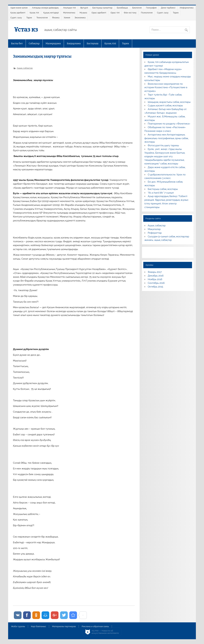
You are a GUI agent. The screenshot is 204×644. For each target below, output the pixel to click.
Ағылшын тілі (69, 8)
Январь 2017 (155, 272)
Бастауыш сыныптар (102, 8)
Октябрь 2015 (155, 287)
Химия (67, 18)
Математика (69, 13)
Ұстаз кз (26, 29)
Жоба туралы (18, 626)
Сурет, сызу (163, 13)
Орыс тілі (115, 13)
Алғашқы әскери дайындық (45, 8)
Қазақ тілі (34, 13)
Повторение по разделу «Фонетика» (169, 124)
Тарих (176, 13)
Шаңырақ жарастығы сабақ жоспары (169, 102)
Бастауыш (93, 43)
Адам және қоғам (19, 8)
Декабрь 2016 (156, 276)
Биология (137, 8)
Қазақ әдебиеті (18, 13)
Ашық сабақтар (25, 68)
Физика (56, 18)
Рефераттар (155, 233)
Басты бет (17, 43)
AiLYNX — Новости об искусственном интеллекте (105, 632)
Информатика (187, 8)
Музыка (83, 13)
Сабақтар (34, 43)
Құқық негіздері (51, 13)
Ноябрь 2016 (155, 279)
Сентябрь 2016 (156, 283)
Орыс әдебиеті (99, 13)
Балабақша (122, 8)
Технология (42, 18)
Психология (147, 13)
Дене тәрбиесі (168, 8)
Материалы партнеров (64, 626)
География (151, 8)
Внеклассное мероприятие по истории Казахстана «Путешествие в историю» (166, 88)
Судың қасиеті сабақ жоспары (165, 106)
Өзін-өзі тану (130, 13)
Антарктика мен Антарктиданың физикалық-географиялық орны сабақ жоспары (166, 138)
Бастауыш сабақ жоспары (163, 189)
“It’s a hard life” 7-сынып (161, 193)
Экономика (80, 18)
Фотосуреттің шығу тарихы (163, 145)
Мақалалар (154, 229)
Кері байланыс (38, 626)
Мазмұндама (53, 43)
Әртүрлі (84, 8)
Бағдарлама (74, 43)
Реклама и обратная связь (95, 626)
